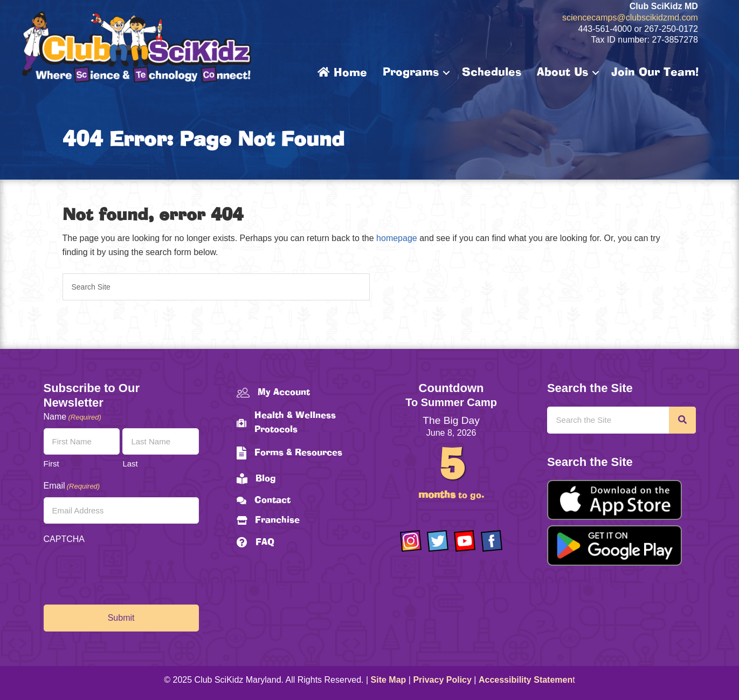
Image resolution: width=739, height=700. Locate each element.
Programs (411, 73)
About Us (562, 73)
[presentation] (126, 572)
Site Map (389, 680)
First (51, 464)
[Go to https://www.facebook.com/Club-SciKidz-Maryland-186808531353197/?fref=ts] (492, 541)
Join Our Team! (655, 73)
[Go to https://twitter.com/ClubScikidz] (438, 541)
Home (342, 73)
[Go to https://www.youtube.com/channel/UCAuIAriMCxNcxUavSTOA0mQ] (465, 541)
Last (130, 464)
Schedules (492, 73)
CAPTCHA (64, 539)
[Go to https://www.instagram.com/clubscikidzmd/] (411, 541)
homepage (397, 238)
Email (72, 486)
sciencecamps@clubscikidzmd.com (630, 18)
